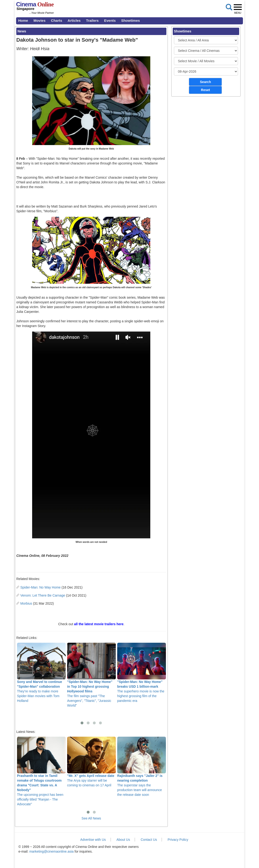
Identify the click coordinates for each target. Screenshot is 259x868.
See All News (91, 818)
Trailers (92, 20)
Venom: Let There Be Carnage (43, 595)
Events (110, 20)
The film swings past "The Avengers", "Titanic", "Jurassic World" (91, 675)
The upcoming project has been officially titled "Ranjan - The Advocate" (41, 771)
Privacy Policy (178, 840)
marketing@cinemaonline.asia (52, 851)
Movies (40, 20)
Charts (57, 20)
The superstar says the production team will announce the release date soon (142, 767)
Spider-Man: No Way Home (41, 587)
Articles (74, 20)
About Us (123, 840)
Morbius (26, 603)
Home (23, 20)
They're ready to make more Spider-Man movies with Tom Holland (41, 673)
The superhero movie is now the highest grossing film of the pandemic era (142, 673)
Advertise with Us (93, 840)
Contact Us (149, 840)
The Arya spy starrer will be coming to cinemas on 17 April (91, 762)
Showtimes (131, 20)
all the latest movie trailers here (99, 624)
